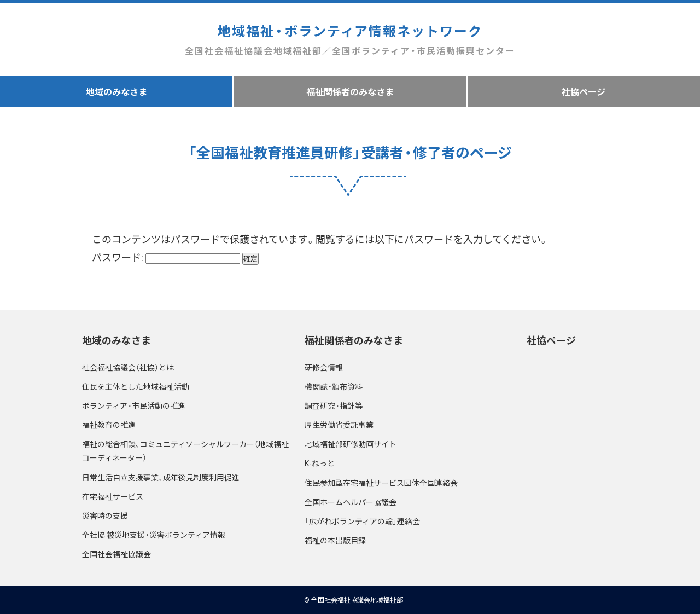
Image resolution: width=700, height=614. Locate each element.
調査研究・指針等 (334, 406)
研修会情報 (324, 367)
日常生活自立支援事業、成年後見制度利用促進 (161, 477)
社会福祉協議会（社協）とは (128, 367)
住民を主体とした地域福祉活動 (136, 386)
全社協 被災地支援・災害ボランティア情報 (154, 535)
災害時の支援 (105, 515)
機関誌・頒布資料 (334, 386)
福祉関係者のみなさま (350, 91)
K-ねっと (320, 463)
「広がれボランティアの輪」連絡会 (362, 521)
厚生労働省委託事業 (339, 425)
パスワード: (166, 257)
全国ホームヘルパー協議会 (351, 502)
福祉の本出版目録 (335, 540)
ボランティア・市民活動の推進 (134, 406)
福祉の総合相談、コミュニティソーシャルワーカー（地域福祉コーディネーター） (185, 451)
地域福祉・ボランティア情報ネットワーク (350, 40)
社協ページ (584, 91)
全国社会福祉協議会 (116, 554)
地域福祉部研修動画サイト (351, 444)
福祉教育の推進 (109, 425)
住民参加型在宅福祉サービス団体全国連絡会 (381, 483)
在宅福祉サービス (113, 496)
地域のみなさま (116, 91)
